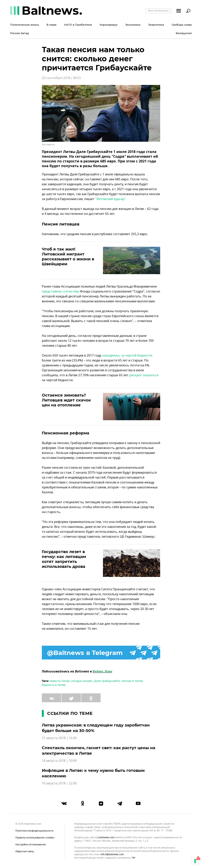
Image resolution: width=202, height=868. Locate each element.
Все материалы (158, 10)
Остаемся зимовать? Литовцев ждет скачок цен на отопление (66, 400)
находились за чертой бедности (127, 356)
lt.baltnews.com (106, 838)
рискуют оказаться (144, 375)
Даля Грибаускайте (107, 681)
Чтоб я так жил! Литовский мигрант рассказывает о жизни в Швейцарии (68, 257)
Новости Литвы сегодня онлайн (71, 681)
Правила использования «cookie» (35, 838)
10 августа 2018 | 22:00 (59, 783)
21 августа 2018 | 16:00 (59, 738)
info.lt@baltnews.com (112, 854)
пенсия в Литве (132, 681)
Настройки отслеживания (31, 845)
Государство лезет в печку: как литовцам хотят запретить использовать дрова (64, 559)
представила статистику (60, 292)
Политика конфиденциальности (34, 831)
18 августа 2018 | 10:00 (59, 761)
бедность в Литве (54, 685)
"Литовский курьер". (111, 199)
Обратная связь (25, 851)
